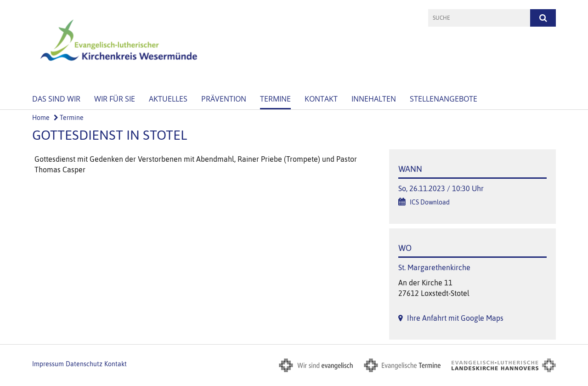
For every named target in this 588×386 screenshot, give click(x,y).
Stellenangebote (444, 99)
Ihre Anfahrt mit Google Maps (455, 318)
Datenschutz (84, 364)
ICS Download (430, 202)
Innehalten (374, 99)
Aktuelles (168, 99)
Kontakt (321, 99)
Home (41, 118)
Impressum (48, 364)
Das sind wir (56, 99)
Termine (275, 99)
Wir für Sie (115, 99)
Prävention (224, 99)
